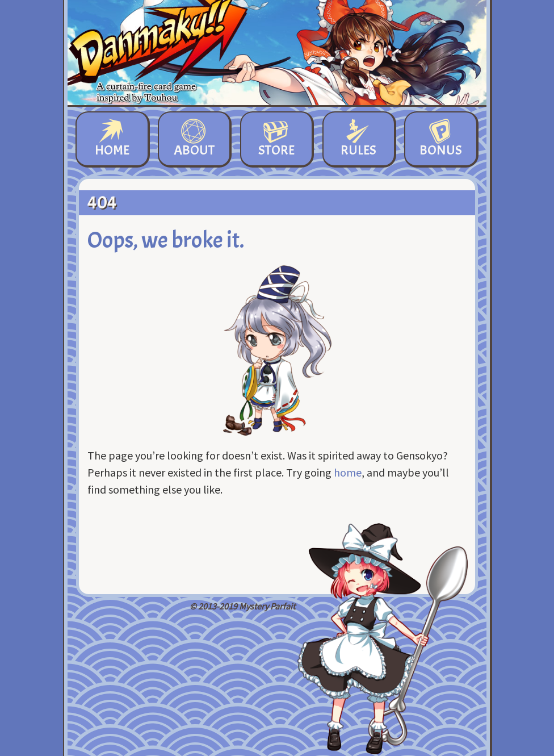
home (348, 472)
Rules (358, 139)
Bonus (441, 139)
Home (112, 139)
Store (276, 139)
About (194, 139)
